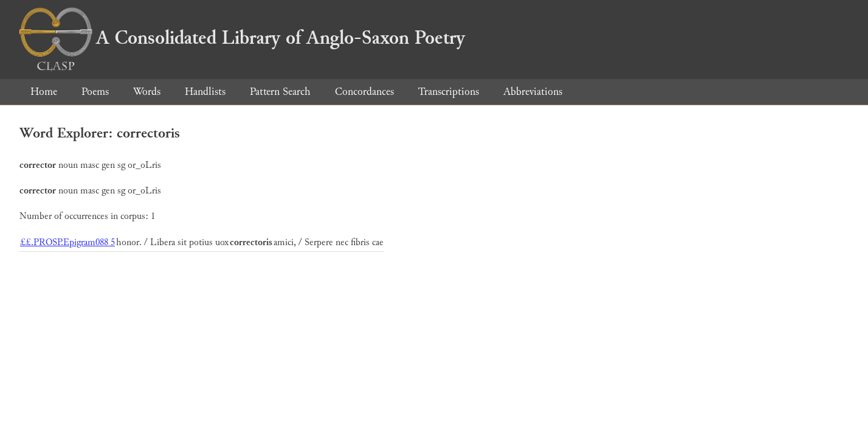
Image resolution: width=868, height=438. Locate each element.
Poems (95, 92)
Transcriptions (449, 92)
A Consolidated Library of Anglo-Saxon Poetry (242, 38)
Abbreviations (533, 92)
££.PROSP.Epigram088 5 (67, 242)
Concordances (364, 92)
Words (147, 92)
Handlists (205, 92)
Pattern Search (280, 92)
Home (44, 92)
